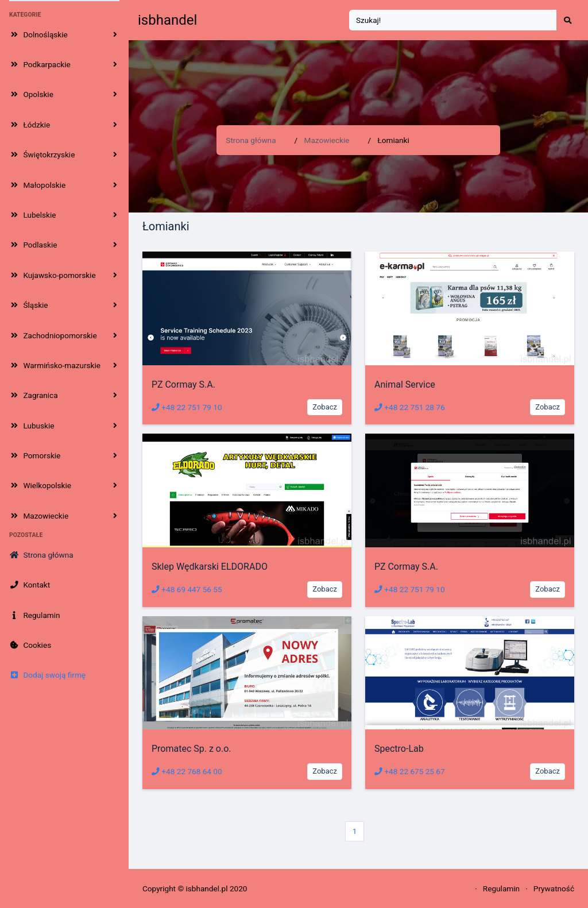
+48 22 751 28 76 (410, 407)
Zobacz (325, 407)
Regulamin (501, 888)
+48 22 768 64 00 (187, 771)
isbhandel (167, 20)
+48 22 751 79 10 (187, 407)
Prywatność (554, 888)
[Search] (453, 20)
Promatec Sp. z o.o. (192, 749)
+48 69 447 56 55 (187, 589)
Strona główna (251, 140)
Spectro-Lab (399, 749)
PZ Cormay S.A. (183, 385)
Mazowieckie (327, 140)
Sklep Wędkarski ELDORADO (210, 567)
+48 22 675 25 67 (410, 771)
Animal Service (405, 385)
